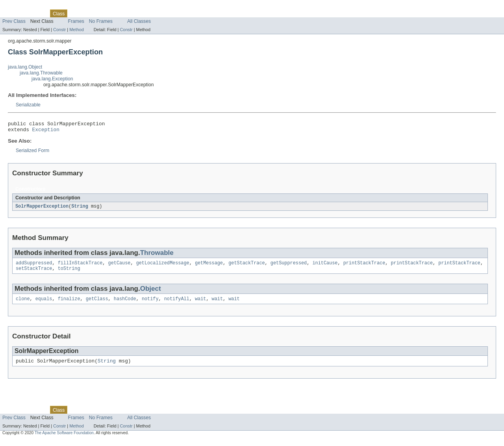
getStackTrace (246, 266)
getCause (120, 266)
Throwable (157, 256)
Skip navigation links (22, 7)
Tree (90, 13)
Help (150, 13)
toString (69, 273)
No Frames (101, 21)
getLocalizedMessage (163, 266)
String (80, 209)
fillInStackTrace (80, 266)
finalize (69, 304)
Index (135, 13)
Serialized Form (32, 153)
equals (44, 304)
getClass (97, 304)
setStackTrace (34, 273)
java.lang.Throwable (41, 73)
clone (23, 304)
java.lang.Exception (52, 79)
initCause (325, 266)
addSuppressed (34, 266)
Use (76, 13)
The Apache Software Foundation (64, 439)
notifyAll (177, 304)
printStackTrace (364, 266)
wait (200, 304)
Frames (76, 21)
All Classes (139, 21)
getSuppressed (289, 266)
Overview (12, 13)
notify (150, 304)
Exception (46, 132)
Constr (59, 30)
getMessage (209, 266)
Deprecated (112, 13)
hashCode (125, 304)
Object (151, 293)
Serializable (28, 105)
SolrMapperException (42, 209)
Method (76, 30)
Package (36, 13)
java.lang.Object (25, 67)
